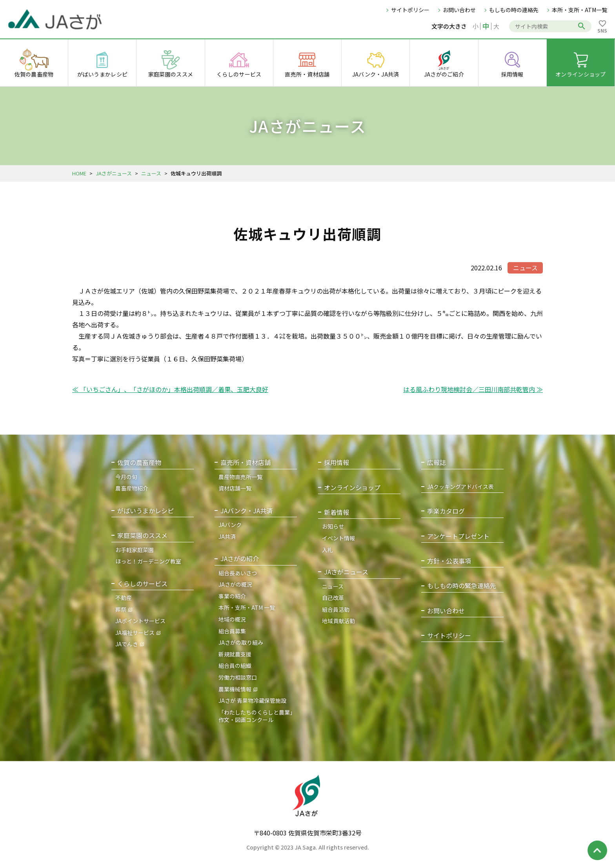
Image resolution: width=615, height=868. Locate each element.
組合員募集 (232, 631)
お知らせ (333, 526)
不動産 (124, 598)
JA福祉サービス (135, 633)
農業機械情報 (235, 689)
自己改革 (333, 598)
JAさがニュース (114, 173)
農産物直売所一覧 (240, 477)
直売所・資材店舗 (246, 462)
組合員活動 (336, 609)
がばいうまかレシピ (146, 511)
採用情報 (337, 462)
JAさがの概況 (235, 584)
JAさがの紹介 (240, 559)
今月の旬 (126, 477)
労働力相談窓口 (238, 677)
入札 (328, 550)
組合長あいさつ (238, 573)
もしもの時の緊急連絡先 (462, 586)
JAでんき (127, 644)
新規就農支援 (235, 654)
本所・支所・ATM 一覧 (247, 607)
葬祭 (121, 609)
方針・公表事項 (449, 561)
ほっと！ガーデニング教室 (148, 561)
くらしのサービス (142, 584)
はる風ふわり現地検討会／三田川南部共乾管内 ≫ (473, 389)
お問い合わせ (459, 10)
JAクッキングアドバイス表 (460, 487)
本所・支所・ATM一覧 (580, 10)
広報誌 (437, 462)
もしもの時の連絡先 (514, 10)
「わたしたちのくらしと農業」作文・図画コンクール (257, 716)
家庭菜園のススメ (142, 535)
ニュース (151, 173)
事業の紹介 (232, 596)
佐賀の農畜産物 (139, 462)
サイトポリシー (410, 10)
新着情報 (337, 512)
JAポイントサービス (140, 621)
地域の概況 (232, 619)
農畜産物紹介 (132, 488)
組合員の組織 (235, 666)
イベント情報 (338, 538)
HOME (79, 173)
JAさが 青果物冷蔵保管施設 (252, 700)
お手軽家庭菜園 (135, 550)
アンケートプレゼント (458, 536)
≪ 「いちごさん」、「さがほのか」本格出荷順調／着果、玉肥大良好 (170, 389)
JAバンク (230, 525)
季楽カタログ (446, 511)
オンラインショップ (352, 488)
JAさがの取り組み (241, 642)
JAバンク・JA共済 (247, 511)
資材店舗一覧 (235, 488)
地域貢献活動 (338, 621)
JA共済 (227, 536)
